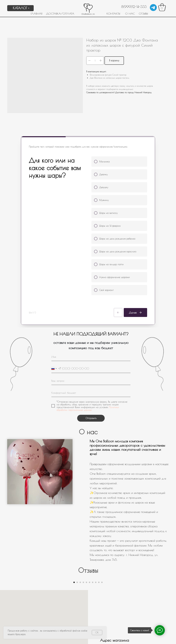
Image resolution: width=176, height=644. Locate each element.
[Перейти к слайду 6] (90, 536)
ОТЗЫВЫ (143, 14)
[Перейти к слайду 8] (96, 536)
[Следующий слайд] (134, 503)
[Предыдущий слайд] (42, 503)
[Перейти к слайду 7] (93, 536)
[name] (91, 254)
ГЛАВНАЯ (37, 14)
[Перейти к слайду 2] (77, 536)
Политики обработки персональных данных (88, 306)
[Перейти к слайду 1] (74, 536)
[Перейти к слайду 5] (86, 536)
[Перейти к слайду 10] (102, 536)
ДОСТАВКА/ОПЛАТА (60, 14)
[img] (153, 8)
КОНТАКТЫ (113, 14)
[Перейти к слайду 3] (80, 536)
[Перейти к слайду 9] (99, 536)
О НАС (130, 14)
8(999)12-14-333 (134, 7)
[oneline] (91, 278)
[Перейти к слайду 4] (83, 536)
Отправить (91, 316)
